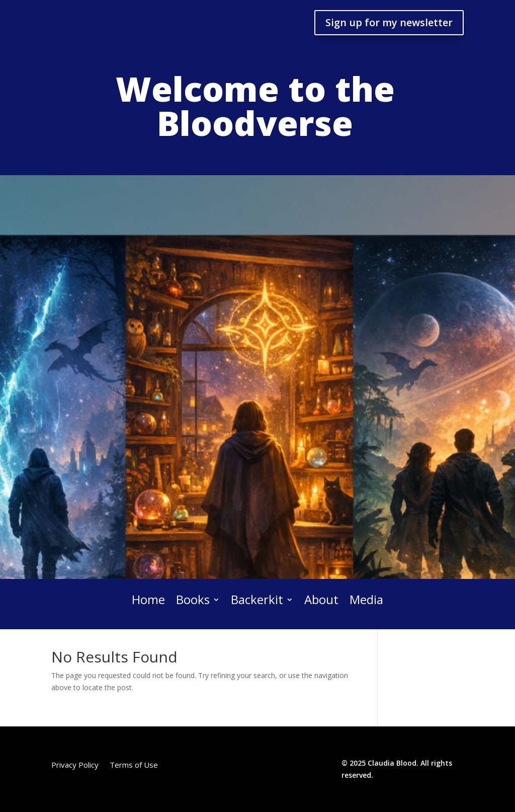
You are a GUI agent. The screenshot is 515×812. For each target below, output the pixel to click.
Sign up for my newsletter (389, 22)
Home (148, 600)
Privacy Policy (75, 765)
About (321, 600)
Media (366, 600)
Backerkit (257, 600)
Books (193, 600)
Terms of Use (134, 765)
